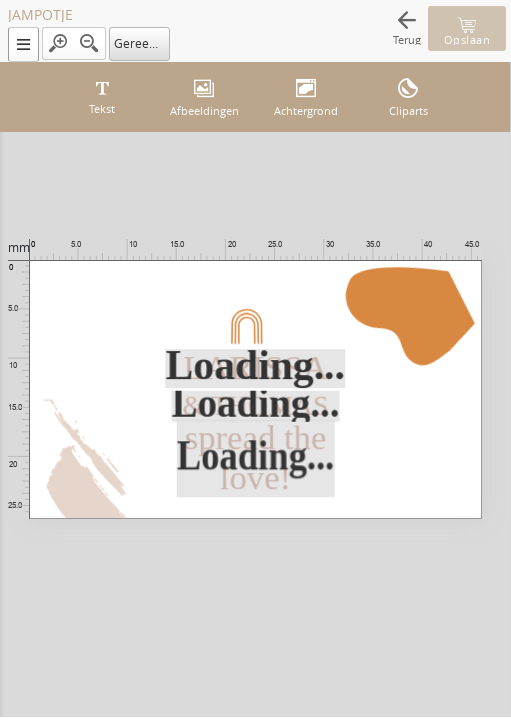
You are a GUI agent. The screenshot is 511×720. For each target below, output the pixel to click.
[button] (23, 44)
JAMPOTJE (40, 15)
